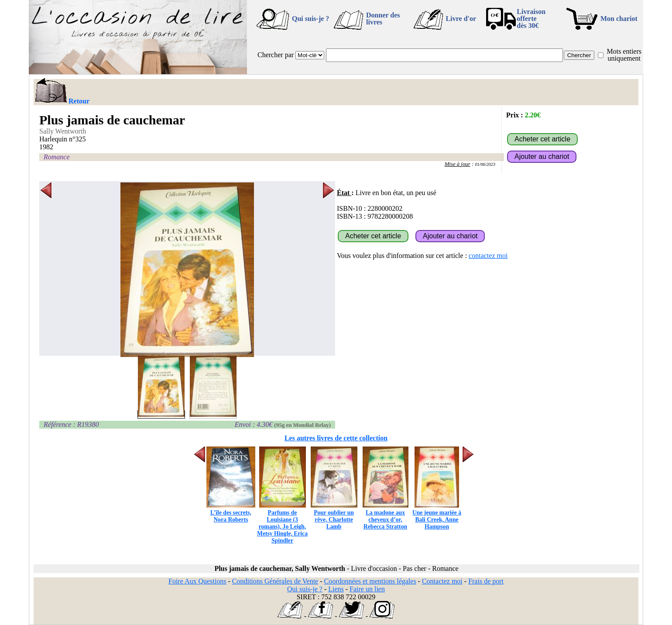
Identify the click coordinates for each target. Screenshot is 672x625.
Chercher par (276, 55)
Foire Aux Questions (197, 581)
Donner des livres (383, 19)
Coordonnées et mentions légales (370, 581)
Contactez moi (442, 581)
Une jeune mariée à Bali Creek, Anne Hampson (437, 516)
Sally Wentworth (63, 131)
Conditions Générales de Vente (275, 581)
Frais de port (486, 581)
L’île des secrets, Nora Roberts (231, 513)
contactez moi (488, 256)
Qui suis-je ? (310, 19)
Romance (57, 157)
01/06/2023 (485, 164)
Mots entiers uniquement (624, 55)
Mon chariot (619, 19)
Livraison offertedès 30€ (531, 19)
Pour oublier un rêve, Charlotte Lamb (334, 516)
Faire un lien (367, 589)
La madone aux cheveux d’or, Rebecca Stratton (386, 516)
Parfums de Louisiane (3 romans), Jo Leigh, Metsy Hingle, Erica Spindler (282, 523)
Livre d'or (461, 19)
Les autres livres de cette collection (336, 438)
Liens (336, 589)
